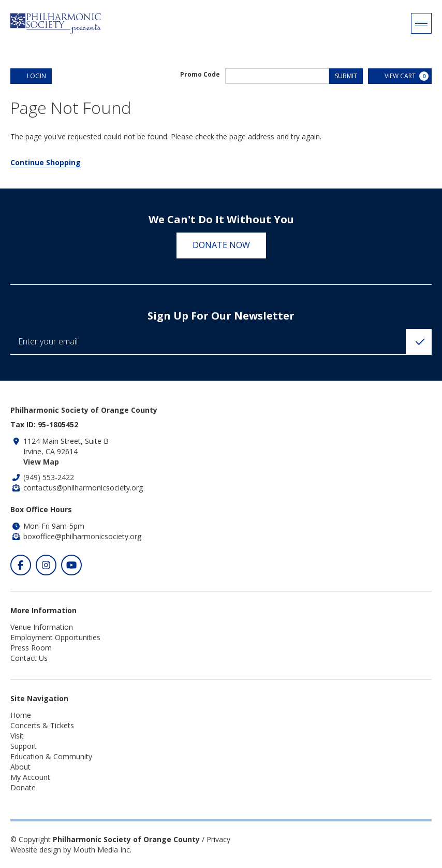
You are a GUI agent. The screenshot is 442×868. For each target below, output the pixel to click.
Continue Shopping (46, 162)
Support (24, 746)
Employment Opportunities (55, 637)
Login (31, 76)
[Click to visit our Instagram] (46, 565)
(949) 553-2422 (49, 477)
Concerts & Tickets (42, 725)
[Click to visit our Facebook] (21, 565)
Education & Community (51, 756)
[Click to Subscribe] (419, 342)
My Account (30, 777)
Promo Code (200, 75)
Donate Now (221, 245)
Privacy (218, 839)
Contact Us (29, 658)
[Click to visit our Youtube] (71, 565)
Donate (23, 787)
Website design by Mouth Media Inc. (71, 850)
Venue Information (42, 627)
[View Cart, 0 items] (400, 76)
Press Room (31, 648)
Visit (17, 736)
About (20, 767)
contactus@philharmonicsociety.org (83, 488)
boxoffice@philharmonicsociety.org (82, 536)
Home (21, 715)
